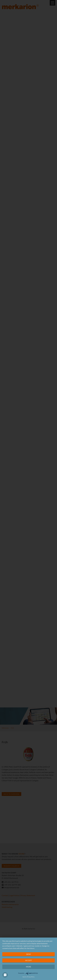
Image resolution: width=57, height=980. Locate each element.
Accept (29, 960)
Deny (28, 954)
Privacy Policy (31, 977)
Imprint (24, 977)
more (29, 967)
